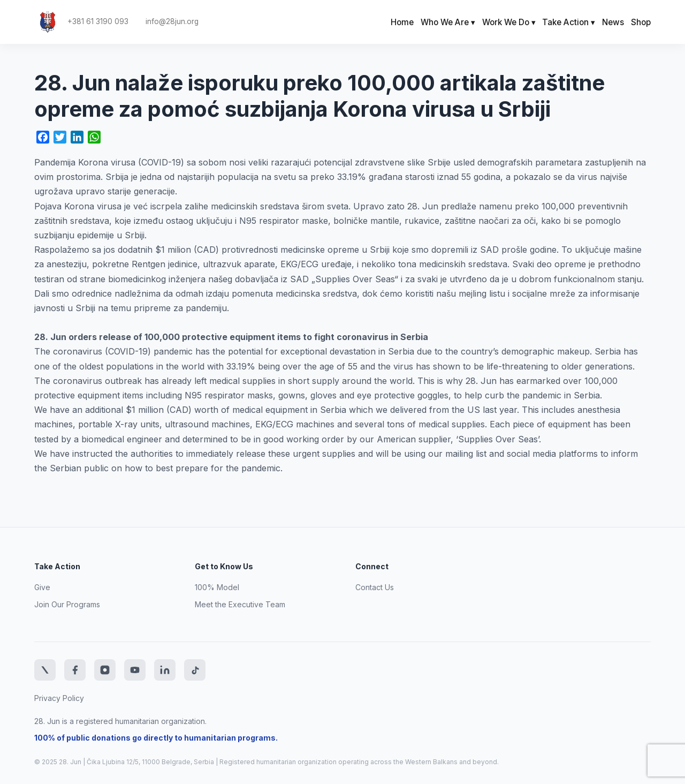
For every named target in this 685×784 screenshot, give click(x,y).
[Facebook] (75, 670)
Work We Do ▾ (509, 22)
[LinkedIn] (165, 670)
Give (42, 587)
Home (402, 22)
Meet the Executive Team (240, 604)
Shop (641, 22)
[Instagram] (105, 670)
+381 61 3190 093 (98, 22)
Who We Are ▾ (448, 22)
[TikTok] (195, 670)
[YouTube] (135, 670)
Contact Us (375, 587)
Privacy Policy (59, 698)
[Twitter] (45, 670)
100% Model (217, 587)
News (613, 22)
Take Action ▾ (569, 22)
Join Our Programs (67, 604)
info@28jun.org (172, 22)
